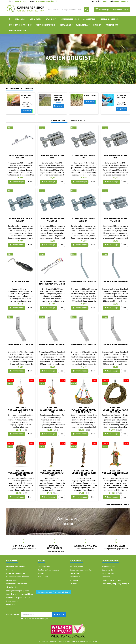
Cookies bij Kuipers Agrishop (18, 577)
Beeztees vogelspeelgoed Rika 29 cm (115, 473)
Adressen (74, 580)
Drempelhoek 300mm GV (84, 281)
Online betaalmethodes (16, 573)
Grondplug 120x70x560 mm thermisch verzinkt (52, 283)
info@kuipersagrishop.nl (46, 1)
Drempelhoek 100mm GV (115, 345)
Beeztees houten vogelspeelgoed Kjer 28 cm (52, 473)
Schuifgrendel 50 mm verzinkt (84, 220)
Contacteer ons (111, 560)
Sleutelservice (12, 587)
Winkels (41, 573)
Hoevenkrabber (21, 281)
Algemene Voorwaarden (16, 566)
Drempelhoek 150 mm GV (52, 345)
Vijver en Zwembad (121, 97)
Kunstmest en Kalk (27, 97)
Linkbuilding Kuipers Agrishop (18, 598)
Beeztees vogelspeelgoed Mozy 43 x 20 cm (21, 473)
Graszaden (90, 96)
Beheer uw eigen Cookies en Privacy (54, 592)
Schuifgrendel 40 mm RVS (84, 157)
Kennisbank (20, 19)
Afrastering (89, 19)
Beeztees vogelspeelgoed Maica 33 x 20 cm (115, 410)
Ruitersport (112, 25)
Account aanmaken (121, 1)
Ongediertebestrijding (20, 25)
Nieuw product (59, 120)
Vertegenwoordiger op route (18, 591)
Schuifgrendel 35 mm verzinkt (115, 220)
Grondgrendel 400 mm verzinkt (21, 157)
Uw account (76, 560)
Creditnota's (75, 577)
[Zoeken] (68, 9)
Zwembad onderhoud (121, 104)
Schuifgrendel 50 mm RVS (52, 157)
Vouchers (74, 584)
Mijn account (43, 577)
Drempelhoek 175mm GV (21, 345)
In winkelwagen (17, 182)
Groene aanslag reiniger (58, 98)
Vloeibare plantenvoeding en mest (27, 105)
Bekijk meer (27, 111)
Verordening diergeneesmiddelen (20, 594)
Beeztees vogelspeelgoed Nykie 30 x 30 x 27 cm (84, 410)
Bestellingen (75, 573)
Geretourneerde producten (81, 570)
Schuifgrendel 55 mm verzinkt (52, 220)
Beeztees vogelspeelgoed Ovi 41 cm (21, 410)
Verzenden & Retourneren (17, 584)
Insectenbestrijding (45, 25)
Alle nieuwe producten (118, 505)
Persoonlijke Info (77, 566)
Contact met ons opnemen (49, 570)
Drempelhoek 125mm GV (84, 345)
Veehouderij (36, 19)
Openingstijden (12, 601)
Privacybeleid (12, 580)
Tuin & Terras (82, 25)
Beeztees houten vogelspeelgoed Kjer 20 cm (84, 473)
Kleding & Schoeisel (109, 19)
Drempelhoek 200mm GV (115, 281)
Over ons (10, 570)
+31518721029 (21, 1)
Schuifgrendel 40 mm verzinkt (21, 220)
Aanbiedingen (78, 120)
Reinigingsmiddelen (70, 19)
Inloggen (107, 1)
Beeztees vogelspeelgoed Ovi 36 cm (52, 410)
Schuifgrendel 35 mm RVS (115, 157)
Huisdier (97, 25)
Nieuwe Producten (17, 31)
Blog (93, 1)
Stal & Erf (51, 19)
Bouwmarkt (65, 25)
